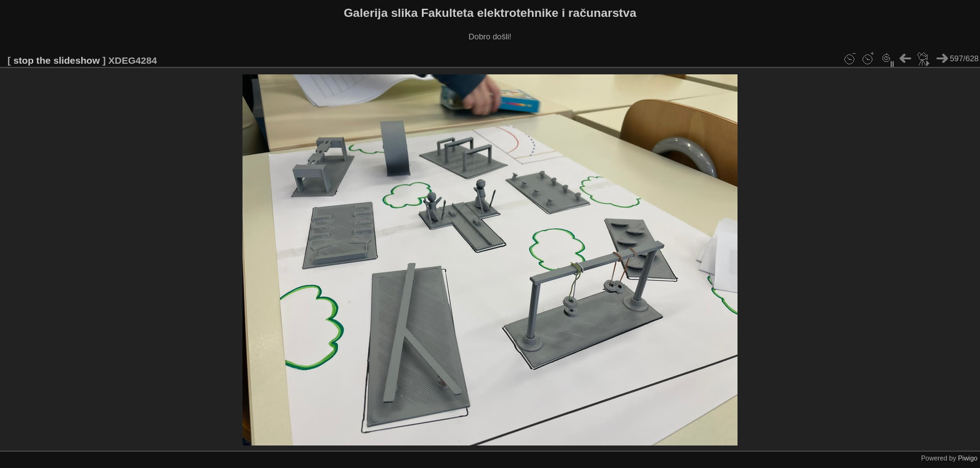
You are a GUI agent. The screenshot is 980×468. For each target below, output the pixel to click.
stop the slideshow (56, 60)
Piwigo (968, 458)
